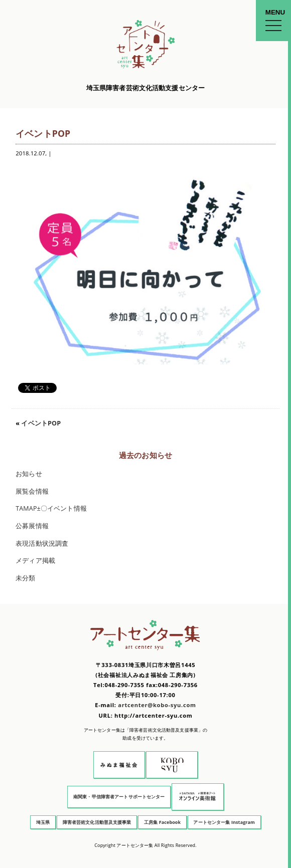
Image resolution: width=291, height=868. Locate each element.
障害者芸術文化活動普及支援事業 (97, 822)
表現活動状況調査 (42, 544)
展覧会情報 (32, 491)
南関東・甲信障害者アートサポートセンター (119, 797)
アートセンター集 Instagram (224, 822)
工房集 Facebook (162, 822)
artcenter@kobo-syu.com (157, 705)
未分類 (25, 578)
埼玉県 (43, 822)
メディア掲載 (35, 561)
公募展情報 (32, 526)
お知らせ (29, 474)
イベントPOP (41, 423)
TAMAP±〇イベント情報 (51, 508)
